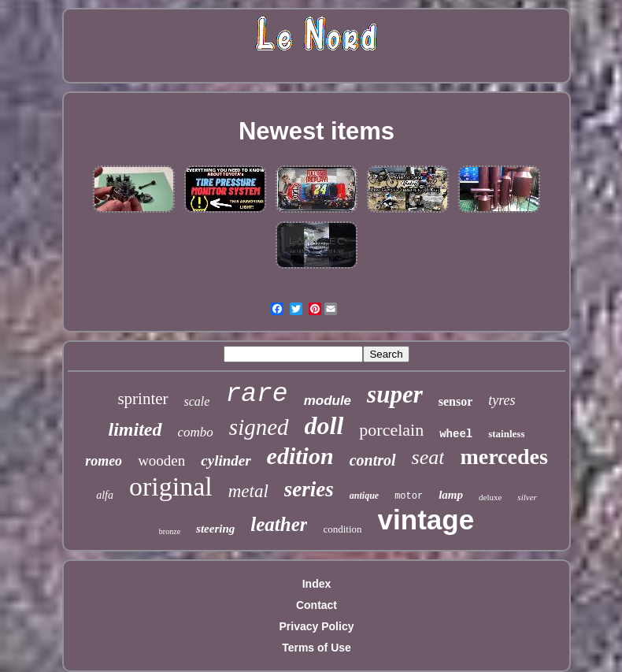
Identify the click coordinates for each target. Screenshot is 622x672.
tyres (502, 400)
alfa (105, 495)
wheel (456, 434)
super (395, 394)
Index (317, 584)
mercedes (504, 457)
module (328, 401)
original (171, 486)
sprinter (143, 399)
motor (409, 496)
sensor (456, 401)
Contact (317, 605)
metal (248, 491)
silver (527, 497)
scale (197, 401)
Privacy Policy (317, 626)
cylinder (226, 460)
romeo (104, 461)
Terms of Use (317, 648)
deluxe (490, 497)
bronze (170, 531)
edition (300, 456)
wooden (161, 460)
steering (215, 529)
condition (342, 529)
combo (196, 432)
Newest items (317, 131)
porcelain (391, 430)
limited (135, 429)
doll (324, 425)
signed (259, 427)
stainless (506, 434)
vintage (426, 520)
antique (364, 496)
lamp (451, 495)
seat (428, 457)
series (309, 489)
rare (256, 394)
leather (279, 524)
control (373, 460)
